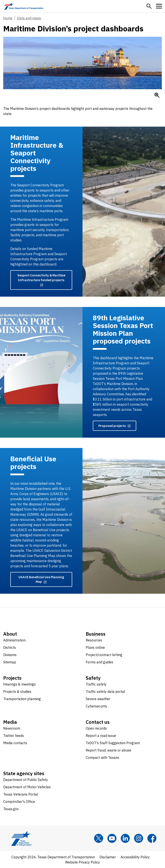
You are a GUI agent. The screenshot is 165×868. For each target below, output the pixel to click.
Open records (96, 728)
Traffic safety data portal (105, 692)
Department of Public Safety (26, 780)
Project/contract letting (104, 655)
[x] (99, 838)
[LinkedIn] (125, 838)
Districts (10, 647)
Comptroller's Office (19, 802)
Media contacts (15, 743)
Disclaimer (108, 857)
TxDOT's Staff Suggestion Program (113, 743)
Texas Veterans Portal (21, 794)
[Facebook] (152, 838)
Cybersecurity (96, 706)
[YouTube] (112, 838)
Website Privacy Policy (82, 862)
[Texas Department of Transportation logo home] (24, 6)
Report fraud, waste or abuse (108, 750)
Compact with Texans (102, 758)
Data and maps (29, 18)
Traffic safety (96, 684)
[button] (149, 6)
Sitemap (10, 662)
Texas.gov (11, 809)
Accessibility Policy (135, 857)
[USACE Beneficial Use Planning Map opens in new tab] (41, 579)
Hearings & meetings (19, 684)
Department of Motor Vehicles (27, 787)
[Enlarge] (157, 95)
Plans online (95, 647)
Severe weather (98, 699)
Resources (94, 640)
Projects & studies (17, 692)
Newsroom (12, 728)
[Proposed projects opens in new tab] (115, 426)
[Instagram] (139, 838)
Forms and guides (99, 662)
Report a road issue (101, 736)
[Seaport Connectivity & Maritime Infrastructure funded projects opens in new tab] (41, 280)
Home (8, 18)
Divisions (10, 655)
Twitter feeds (14, 736)
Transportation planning (22, 699)
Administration (14, 640)
